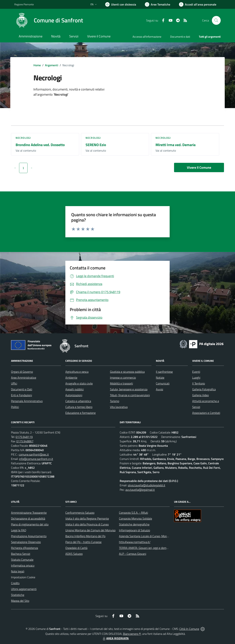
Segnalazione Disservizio (26, 542)
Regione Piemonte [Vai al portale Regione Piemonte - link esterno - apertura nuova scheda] (24, 4)
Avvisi (159, 389)
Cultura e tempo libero (79, 407)
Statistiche (18, 595)
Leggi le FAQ (19, 530)
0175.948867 (25, 441)
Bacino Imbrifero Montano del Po (85, 536)
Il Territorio (199, 383)
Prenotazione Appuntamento (29, 536)
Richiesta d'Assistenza (25, 548)
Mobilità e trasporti (121, 383)
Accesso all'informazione (147, 37)
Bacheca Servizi (21, 554)
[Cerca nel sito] (216, 20)
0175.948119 (24, 437)
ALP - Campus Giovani (133, 554)
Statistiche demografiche (134, 524)
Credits (15, 583)
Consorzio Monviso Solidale (135, 518)
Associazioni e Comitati (206, 413)
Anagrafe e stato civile (79, 383)
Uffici (14, 383)
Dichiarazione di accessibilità (28, 518)
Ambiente (71, 378)
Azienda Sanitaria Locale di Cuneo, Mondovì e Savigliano (153, 536)
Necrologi (23, 138)
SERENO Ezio (96, 145)
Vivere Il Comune (199, 167)
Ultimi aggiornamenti (24, 589)
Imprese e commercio (123, 378)
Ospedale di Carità (76, 548)
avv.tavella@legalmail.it (140, 490)
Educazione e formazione (81, 413)
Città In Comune (189, 629)
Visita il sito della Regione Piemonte (87, 518)
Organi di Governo (22, 372)
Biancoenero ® (132, 634)
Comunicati (163, 383)
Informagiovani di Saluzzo (134, 530)
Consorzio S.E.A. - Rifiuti (133, 513)
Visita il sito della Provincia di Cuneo (87, 524)
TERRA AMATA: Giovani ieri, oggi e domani (144, 548)
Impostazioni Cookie (23, 577)
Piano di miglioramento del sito (30, 524)
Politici (15, 407)
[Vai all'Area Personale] (198, 4)
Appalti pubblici (75, 389)
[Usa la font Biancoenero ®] (121, 4)
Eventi (196, 372)
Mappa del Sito (20, 601)
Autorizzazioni (74, 395)
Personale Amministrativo (27, 401)
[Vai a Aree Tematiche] (158, 4)
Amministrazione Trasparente (29, 513)
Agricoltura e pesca (77, 372)
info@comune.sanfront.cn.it (36, 459)
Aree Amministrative (24, 378)
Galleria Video (200, 395)
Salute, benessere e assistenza (129, 389)
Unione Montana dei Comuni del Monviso (90, 530)
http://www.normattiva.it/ (135, 542)
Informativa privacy (23, 565)
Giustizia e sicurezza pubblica (127, 372)
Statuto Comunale (22, 560)
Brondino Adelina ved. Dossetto (40, 145)
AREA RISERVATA (115, 638)
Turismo (115, 401)
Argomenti (52, 65)
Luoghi (196, 378)
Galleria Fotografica (204, 389)
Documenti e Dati (22, 389)
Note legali (18, 571)
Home (37, 65)
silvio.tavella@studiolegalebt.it (147, 485)
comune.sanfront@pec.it (34, 454)
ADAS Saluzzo (74, 554)
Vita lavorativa (119, 407)
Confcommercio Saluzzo (80, 513)
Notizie (160, 378)
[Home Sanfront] (49, 20)
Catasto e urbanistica (78, 401)
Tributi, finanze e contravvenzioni (130, 395)
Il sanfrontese (164, 372)
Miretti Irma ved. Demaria (176, 145)
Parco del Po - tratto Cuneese (83, 542)
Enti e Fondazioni (21, 395)
